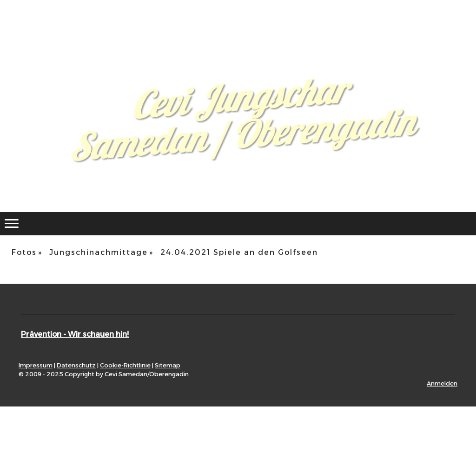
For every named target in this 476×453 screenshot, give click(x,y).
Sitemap (168, 365)
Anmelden (442, 383)
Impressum (36, 365)
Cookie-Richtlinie (125, 365)
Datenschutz (76, 365)
